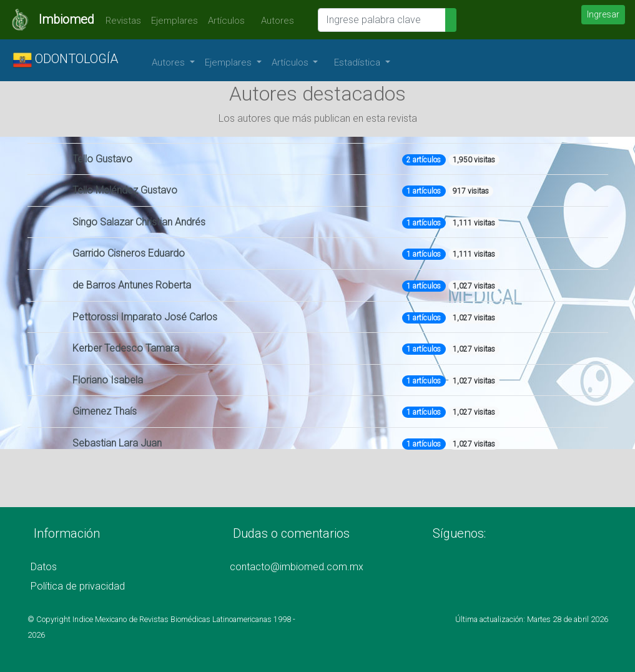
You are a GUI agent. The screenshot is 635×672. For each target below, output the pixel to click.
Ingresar (603, 14)
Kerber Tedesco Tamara (126, 348)
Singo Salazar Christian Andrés (139, 222)
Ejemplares (175, 21)
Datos (44, 567)
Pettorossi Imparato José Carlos (145, 317)
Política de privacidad (78, 586)
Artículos (226, 21)
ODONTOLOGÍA (66, 60)
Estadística (358, 62)
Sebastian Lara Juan (117, 443)
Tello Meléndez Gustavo (125, 190)
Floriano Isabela (108, 380)
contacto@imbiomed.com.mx (297, 567)
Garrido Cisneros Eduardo (129, 253)
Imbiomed (66, 19)
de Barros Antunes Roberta (132, 285)
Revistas (120, 21)
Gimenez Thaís (105, 411)
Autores (274, 21)
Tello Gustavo (102, 159)
